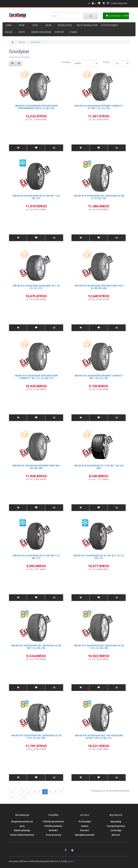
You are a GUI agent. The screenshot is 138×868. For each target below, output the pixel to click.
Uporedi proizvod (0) (19, 57)
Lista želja (116, 830)
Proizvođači (85, 822)
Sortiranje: (66, 62)
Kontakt (53, 830)
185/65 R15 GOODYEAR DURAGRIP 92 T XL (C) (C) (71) (36, 287)
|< (12, 792)
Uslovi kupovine (120, 3)
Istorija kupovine (116, 826)
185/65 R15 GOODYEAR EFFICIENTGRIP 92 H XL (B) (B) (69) (99, 287)
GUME (8, 25)
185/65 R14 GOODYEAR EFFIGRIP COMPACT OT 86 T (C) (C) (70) (99, 107)
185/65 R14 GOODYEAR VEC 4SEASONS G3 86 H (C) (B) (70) (99, 197)
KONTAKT (60, 32)
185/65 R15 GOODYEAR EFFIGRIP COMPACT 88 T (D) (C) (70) (99, 377)
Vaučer (85, 826)
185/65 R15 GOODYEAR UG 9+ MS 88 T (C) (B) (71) (36, 557)
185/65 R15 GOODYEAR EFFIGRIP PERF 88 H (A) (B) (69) (36, 467)
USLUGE (8, 32)
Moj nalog (116, 822)
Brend (22, 42)
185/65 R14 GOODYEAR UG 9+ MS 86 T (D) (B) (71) (36, 197)
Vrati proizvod (53, 835)
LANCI (35, 25)
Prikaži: (106, 62)
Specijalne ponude (85, 835)
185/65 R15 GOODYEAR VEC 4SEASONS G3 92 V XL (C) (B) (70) (36, 737)
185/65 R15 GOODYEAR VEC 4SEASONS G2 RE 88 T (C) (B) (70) (36, 647)
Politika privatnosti (53, 822)
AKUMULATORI (65, 25)
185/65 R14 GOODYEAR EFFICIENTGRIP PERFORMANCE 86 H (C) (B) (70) (36, 107)
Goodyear (35, 42)
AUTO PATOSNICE (109, 25)
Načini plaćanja (22, 830)
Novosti (116, 835)
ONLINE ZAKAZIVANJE (41, 32)
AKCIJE (48, 25)
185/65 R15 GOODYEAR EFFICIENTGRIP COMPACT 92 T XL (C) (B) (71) (36, 377)
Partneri (85, 830)
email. (71, 861)
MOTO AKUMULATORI (87, 25)
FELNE (22, 25)
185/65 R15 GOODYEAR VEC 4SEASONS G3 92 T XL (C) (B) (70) (99, 647)
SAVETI (22, 32)
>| (24, 797)
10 (12, 797)
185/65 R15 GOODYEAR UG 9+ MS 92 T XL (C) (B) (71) (99, 557)
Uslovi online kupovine (22, 835)
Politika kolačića (53, 826)
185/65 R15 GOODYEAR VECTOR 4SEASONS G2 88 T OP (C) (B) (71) (99, 737)
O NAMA (73, 32)
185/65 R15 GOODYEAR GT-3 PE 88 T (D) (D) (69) (99, 467)
